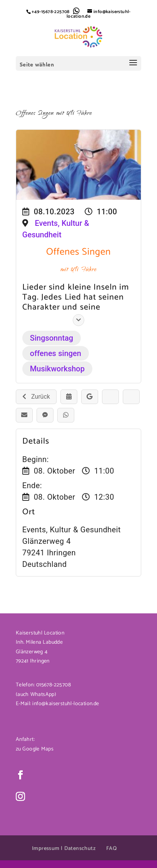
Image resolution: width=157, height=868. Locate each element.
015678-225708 (53, 685)
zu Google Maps (35, 749)
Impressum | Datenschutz (64, 849)
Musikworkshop (57, 369)
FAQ (111, 849)
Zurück (36, 397)
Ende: (32, 485)
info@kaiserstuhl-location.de (66, 704)
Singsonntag (52, 338)
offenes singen (56, 353)
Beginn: (36, 459)
